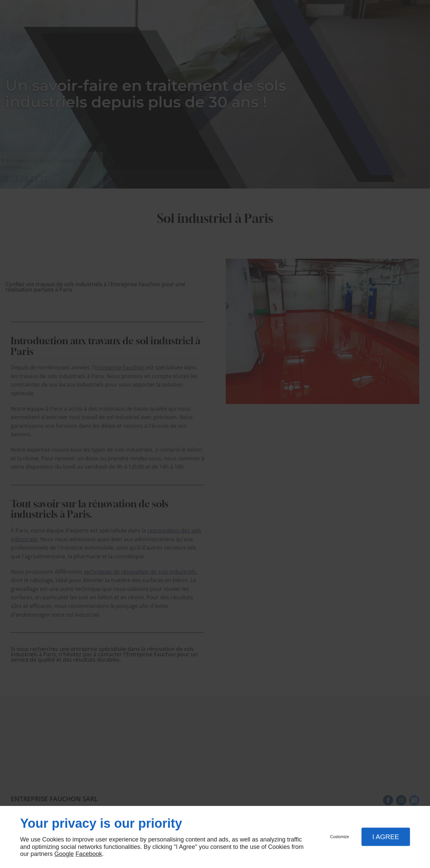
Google (64, 854)
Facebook (89, 854)
